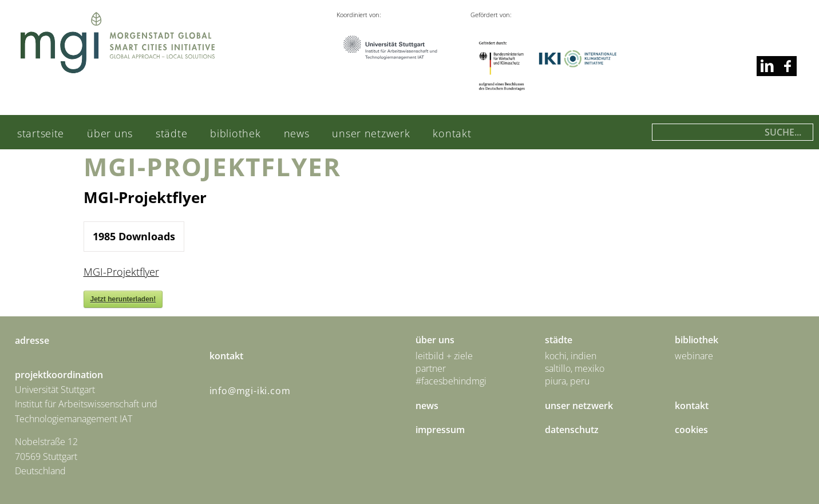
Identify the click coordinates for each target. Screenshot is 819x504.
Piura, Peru (567, 381)
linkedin (787, 66)
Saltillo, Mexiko (575, 368)
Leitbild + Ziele (444, 356)
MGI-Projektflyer (121, 272)
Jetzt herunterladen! (123, 299)
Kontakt (452, 133)
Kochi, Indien (571, 356)
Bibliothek (235, 133)
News (297, 133)
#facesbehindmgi (451, 381)
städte (171, 133)
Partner (431, 368)
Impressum (440, 430)
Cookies (691, 430)
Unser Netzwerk (371, 133)
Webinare (694, 356)
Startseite (41, 133)
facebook (767, 66)
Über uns (110, 133)
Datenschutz (572, 430)
